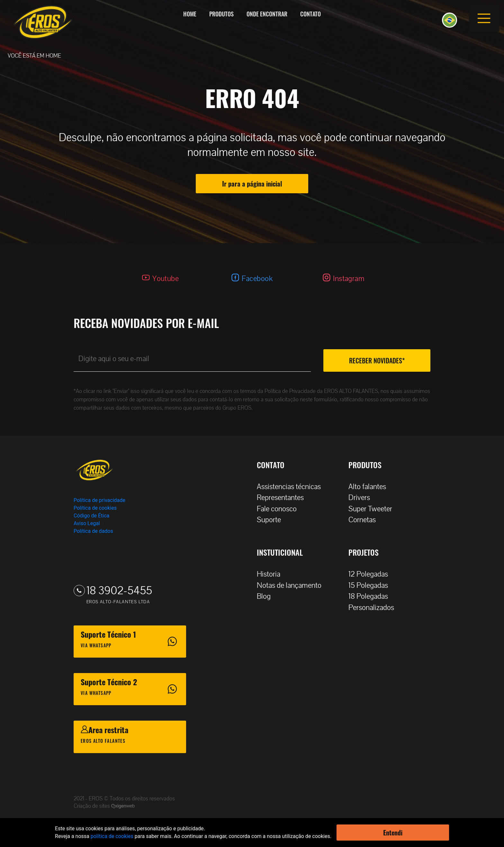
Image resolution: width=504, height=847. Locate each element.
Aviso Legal (87, 523)
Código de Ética (91, 516)
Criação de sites (92, 806)
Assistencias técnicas (292, 487)
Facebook (257, 279)
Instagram (349, 279)
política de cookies (112, 836)
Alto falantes (370, 487)
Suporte (272, 520)
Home (190, 14)
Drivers (362, 498)
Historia (272, 574)
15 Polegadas (371, 585)
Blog (267, 596)
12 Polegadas (371, 574)
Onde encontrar (267, 14)
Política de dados (93, 531)
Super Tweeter (370, 509)
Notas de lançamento (292, 585)
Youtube (166, 279)
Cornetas (365, 520)
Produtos (221, 14)
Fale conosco (280, 509)
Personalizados (374, 608)
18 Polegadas (371, 596)
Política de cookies (95, 508)
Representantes (283, 498)
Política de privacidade (99, 500)
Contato (310, 14)
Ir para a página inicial (252, 184)
